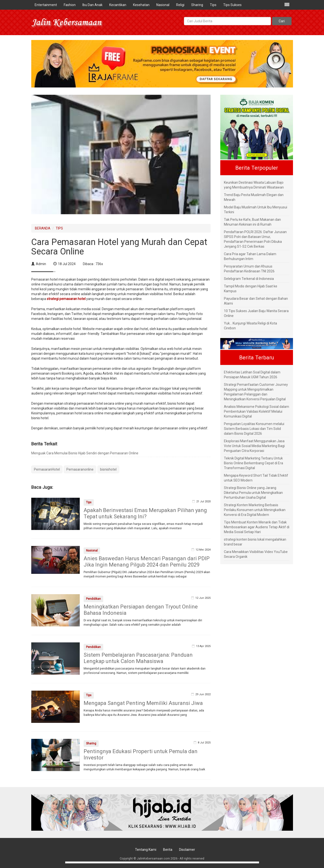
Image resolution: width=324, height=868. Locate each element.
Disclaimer (187, 850)
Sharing (197, 5)
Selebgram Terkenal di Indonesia (249, 279)
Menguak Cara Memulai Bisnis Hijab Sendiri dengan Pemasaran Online (85, 453)
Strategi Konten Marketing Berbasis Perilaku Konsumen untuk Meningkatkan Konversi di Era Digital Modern (255, 510)
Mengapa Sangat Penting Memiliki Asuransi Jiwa (143, 703)
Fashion (70, 5)
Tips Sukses (232, 5)
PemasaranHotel (47, 469)
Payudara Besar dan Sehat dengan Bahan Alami (256, 301)
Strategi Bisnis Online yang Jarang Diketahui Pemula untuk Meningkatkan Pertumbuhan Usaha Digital (253, 493)
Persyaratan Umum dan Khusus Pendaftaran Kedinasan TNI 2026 (249, 269)
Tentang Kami (146, 850)
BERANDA (43, 228)
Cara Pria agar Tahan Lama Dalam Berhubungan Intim (250, 256)
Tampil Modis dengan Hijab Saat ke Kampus (251, 289)
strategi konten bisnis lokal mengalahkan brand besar (255, 542)
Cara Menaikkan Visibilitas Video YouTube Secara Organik (256, 554)
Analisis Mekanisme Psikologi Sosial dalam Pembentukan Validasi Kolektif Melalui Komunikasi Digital (257, 411)
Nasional (163, 5)
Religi (180, 5)
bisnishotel (108, 469)
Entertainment (46, 5)
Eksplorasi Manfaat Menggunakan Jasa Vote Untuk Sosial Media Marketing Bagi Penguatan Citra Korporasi (254, 446)
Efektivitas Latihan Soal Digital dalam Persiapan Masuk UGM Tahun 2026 (252, 375)
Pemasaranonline (80, 469)
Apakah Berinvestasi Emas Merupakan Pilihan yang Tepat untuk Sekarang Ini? (145, 513)
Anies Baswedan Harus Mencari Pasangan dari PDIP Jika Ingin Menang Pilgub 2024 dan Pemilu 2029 (147, 562)
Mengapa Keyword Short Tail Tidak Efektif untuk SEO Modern (256, 478)
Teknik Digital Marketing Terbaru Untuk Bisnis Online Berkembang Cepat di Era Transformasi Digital (253, 463)
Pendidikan (93, 599)
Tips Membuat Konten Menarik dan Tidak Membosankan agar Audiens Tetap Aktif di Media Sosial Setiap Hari (257, 527)
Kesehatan (141, 5)
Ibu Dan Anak (92, 5)
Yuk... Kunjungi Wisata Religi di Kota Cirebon (250, 326)
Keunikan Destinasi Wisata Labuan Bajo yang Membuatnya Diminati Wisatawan (254, 185)
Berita (168, 850)
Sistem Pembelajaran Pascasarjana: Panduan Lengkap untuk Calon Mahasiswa (138, 658)
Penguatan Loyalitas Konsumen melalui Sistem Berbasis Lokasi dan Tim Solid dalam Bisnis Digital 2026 (254, 429)
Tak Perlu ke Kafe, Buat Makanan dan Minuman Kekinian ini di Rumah (252, 222)
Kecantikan (118, 5)
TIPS (59, 228)
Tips (213, 5)
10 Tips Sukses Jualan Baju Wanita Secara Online (256, 313)
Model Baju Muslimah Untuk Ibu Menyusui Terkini (256, 210)
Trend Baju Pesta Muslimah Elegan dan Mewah (254, 197)
